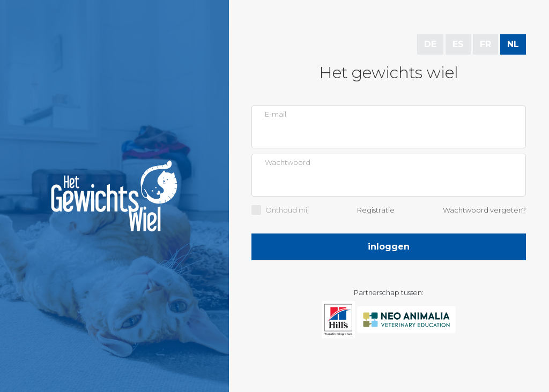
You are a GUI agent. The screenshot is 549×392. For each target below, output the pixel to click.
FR (485, 44)
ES (458, 44)
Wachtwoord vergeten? (484, 210)
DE (430, 44)
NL (513, 44)
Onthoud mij (287, 210)
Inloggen (389, 247)
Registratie (376, 210)
